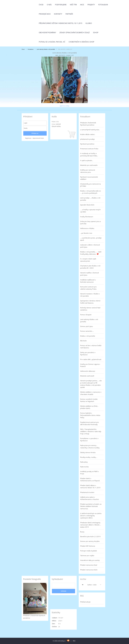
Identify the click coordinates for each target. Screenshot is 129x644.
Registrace (28, 138)
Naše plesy (84, 462)
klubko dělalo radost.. (88, 134)
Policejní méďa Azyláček (89, 551)
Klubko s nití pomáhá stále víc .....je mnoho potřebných (91, 192)
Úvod (41, 5)
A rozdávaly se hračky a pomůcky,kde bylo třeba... (89, 154)
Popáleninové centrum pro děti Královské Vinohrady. (89, 423)
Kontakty (58, 14)
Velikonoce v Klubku (87, 228)
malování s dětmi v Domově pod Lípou (90, 246)
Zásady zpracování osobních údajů (75, 33)
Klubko (89, 23)
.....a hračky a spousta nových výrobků (90, 211)
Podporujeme (61, 5)
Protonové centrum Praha (89, 149)
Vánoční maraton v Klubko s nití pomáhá (90, 295)
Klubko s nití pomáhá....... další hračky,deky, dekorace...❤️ (91, 253)
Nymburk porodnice (87, 144)
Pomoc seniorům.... (87, 331)
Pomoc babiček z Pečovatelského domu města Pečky (90, 415)
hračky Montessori (87, 217)
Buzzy (82, 532)
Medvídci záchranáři (87, 376)
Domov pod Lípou (87, 326)
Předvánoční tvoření (87, 492)
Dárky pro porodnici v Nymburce (88, 354)
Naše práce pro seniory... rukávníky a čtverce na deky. (90, 446)
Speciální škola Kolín (87, 205)
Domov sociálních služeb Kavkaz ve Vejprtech (89, 400)
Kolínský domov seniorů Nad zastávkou (90, 309)
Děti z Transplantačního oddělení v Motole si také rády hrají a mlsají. (91, 431)
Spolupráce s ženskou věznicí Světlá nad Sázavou (90, 302)
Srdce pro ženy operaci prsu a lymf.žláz (91, 222)
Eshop (96, 33)
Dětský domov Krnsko (88, 452)
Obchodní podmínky (47, 33)
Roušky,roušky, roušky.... (89, 457)
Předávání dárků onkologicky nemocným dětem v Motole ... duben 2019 (91, 525)
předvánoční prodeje (87, 139)
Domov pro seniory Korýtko (90, 541)
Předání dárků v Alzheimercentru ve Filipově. (90, 480)
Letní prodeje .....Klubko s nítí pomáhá (90, 199)
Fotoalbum (103, 5)
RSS (74, 641)
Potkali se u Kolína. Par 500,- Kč (52, 42)
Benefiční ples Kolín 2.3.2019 (90, 536)
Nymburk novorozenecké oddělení (89, 178)
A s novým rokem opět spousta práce (88, 260)
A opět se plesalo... (87, 160)
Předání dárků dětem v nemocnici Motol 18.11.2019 (60, 23)
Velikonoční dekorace (88, 371)
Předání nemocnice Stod (89, 565)
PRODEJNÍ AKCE (45, 14)
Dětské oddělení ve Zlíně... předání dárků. (89, 407)
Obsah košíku (56, 126)
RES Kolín (83, 341)
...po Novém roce (86, 233)
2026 (95, 585)
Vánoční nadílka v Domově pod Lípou (89, 274)
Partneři (69, 14)
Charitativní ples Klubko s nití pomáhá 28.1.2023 (90, 267)
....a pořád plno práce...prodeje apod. (91, 239)
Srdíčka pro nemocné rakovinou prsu (88, 171)
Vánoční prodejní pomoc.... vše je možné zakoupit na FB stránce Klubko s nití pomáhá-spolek (91, 384)
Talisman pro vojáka (87, 555)
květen (90, 585)
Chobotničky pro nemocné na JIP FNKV (90, 185)
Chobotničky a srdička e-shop (81, 42)
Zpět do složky (65, 106)
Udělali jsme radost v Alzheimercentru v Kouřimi (90, 498)
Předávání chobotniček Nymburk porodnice (88, 124)
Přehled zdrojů (85, 602)
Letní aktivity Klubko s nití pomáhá (46, 49)
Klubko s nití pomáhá (88, 336)
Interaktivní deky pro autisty (90, 560)
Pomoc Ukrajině (86, 315)
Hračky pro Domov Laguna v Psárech (90, 365)
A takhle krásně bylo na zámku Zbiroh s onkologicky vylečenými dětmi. (91, 516)
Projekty (91, 5)
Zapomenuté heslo (38, 138)
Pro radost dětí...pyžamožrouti (91, 359)
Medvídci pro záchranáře (89, 165)
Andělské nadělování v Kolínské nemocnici (88, 281)
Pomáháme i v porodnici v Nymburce (89, 440)
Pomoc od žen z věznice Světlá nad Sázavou (91, 347)
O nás (49, 5)
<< (83, 585)
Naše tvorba (84, 467)
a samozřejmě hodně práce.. (90, 130)
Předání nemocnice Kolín (89, 570)
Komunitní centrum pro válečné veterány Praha (88, 288)
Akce (82, 5)
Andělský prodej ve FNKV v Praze (90, 473)
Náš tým (73, 5)
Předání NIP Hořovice (88, 546)
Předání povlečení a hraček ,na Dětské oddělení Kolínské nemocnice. (91, 506)
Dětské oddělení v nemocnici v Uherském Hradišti (91, 393)
